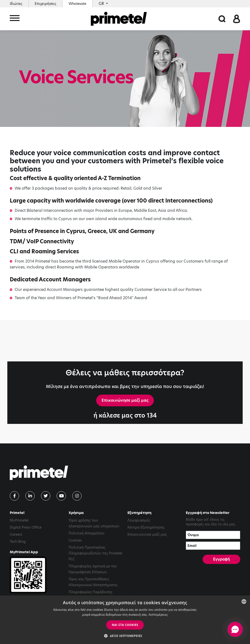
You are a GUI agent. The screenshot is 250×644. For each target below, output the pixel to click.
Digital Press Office (26, 527)
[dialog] (125, 620)
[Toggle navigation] (15, 19)
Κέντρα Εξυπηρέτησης (146, 527)
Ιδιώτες (16, 4)
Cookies (75, 540)
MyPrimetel (19, 520)
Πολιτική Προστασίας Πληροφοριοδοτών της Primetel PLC (95, 553)
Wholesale (77, 4)
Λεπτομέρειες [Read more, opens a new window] (158, 615)
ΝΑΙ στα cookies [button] (125, 625)
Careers (16, 534)
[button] (125, 636)
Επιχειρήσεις (45, 4)
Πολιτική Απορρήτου (86, 533)
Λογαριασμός (139, 520)
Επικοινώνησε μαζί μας (125, 400)
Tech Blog (18, 542)
